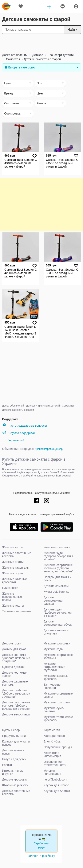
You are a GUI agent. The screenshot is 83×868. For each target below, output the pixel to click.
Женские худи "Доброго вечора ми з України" (58, 556)
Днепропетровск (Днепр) (49, 449)
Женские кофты (13, 606)
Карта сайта (52, 730)
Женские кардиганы (16, 568)
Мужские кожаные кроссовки (56, 677)
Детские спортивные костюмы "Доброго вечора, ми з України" (17, 706)
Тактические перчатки (52, 686)
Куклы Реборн (12, 730)
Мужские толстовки (57, 702)
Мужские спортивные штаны (58, 695)
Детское (37, 55)
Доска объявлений (15, 55)
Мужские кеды (53, 649)
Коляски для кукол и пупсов (16, 743)
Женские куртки (13, 547)
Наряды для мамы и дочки (58, 579)
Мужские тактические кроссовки (58, 719)
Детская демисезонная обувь (58, 623)
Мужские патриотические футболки (54, 667)
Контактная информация (52, 754)
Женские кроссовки (57, 547)
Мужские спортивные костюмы (58, 656)
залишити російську (41, 856)
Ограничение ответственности (55, 763)
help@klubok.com (55, 779)
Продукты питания (15, 736)
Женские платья (13, 562)
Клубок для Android (57, 791)
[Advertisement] (41, 43)
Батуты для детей (14, 759)
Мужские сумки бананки (54, 710)
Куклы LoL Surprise (56, 592)
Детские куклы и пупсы (13, 752)
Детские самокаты (56, 586)
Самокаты (13, 59)
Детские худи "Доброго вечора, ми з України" (58, 613)
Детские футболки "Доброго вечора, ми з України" (16, 693)
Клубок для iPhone (56, 785)
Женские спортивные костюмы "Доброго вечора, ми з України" (58, 568)
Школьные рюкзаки (15, 785)
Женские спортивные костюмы (17, 555)
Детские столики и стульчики (56, 632)
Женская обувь (12, 573)
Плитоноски (10, 588)
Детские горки (12, 643)
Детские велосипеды (16, 714)
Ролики (7, 765)
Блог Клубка (52, 741)
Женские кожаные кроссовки (15, 581)
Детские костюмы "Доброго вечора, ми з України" (16, 658)
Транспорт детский (60, 55)
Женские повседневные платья (12, 597)
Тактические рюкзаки (17, 611)
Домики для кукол (14, 649)
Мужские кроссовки (57, 643)
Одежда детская (13, 667)
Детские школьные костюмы (15, 683)
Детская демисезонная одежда (53, 601)
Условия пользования (52, 772)
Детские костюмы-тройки (15, 674)
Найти (72, 29)
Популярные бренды (58, 747)
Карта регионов (54, 736)
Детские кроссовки (15, 779)
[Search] (41, 30)
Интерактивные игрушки (13, 772)
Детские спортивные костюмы (16, 792)
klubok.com (6, 6)
